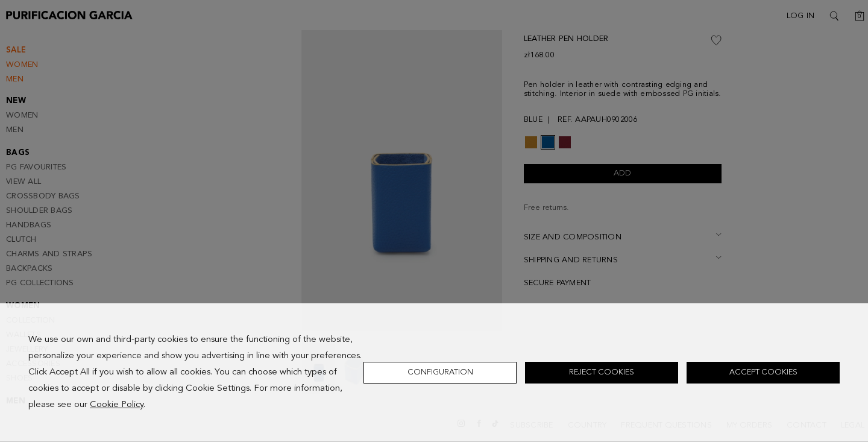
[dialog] (434, 373)
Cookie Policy (117, 405)
